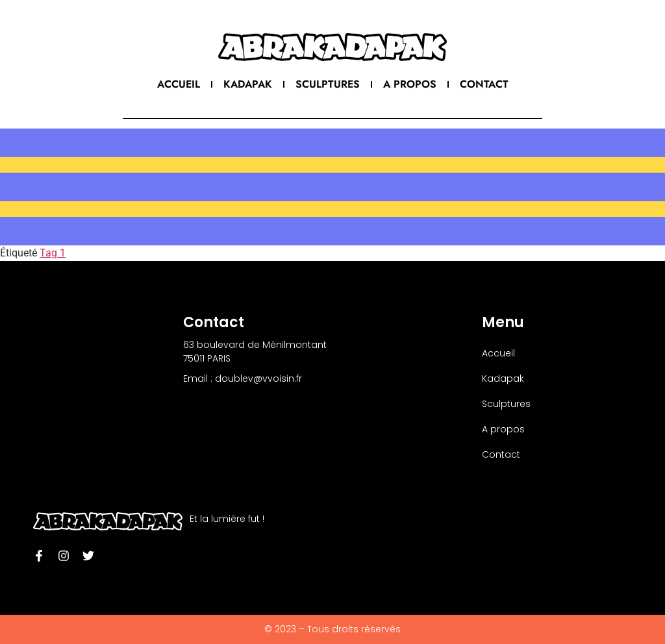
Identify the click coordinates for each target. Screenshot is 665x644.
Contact (484, 84)
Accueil (179, 84)
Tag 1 (53, 253)
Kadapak (248, 84)
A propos (410, 84)
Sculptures (328, 84)
